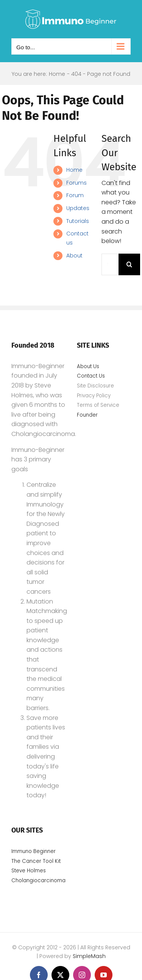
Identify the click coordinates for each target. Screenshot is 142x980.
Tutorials (78, 221)
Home (74, 170)
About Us (88, 366)
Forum (75, 195)
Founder (87, 415)
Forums (76, 183)
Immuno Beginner (34, 851)
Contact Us (91, 376)
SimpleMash (89, 956)
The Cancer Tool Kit (36, 861)
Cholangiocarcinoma (39, 880)
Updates (78, 208)
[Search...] (110, 264)
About (74, 256)
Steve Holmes (29, 871)
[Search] (129, 264)
